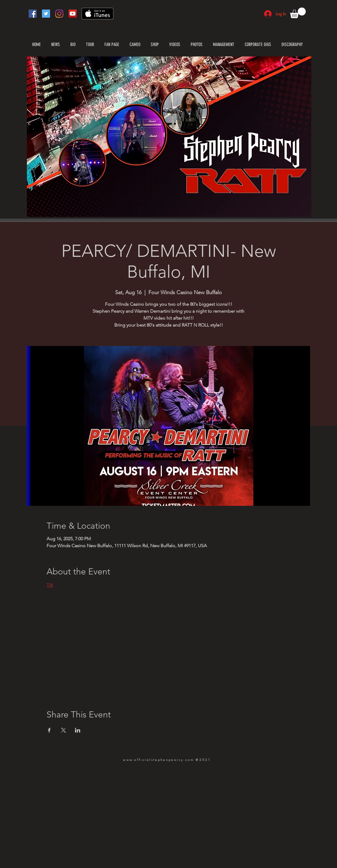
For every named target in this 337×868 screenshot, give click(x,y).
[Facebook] (33, 14)
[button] (298, 13)
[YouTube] (73, 14)
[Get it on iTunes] (97, 14)
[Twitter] (46, 14)
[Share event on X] (63, 730)
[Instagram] (59, 14)
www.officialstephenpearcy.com (158, 760)
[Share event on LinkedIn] (78, 730)
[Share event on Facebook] (49, 730)
